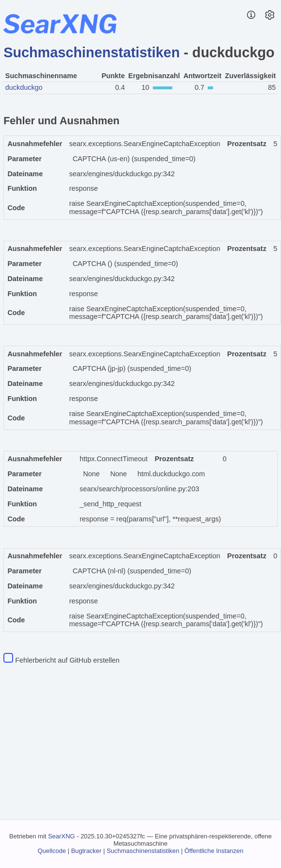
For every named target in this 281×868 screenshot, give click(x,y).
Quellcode (52, 851)
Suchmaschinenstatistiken (91, 52)
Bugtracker (86, 851)
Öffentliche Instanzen (214, 851)
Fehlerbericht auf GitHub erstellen (67, 660)
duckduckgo (24, 87)
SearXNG (61, 836)
